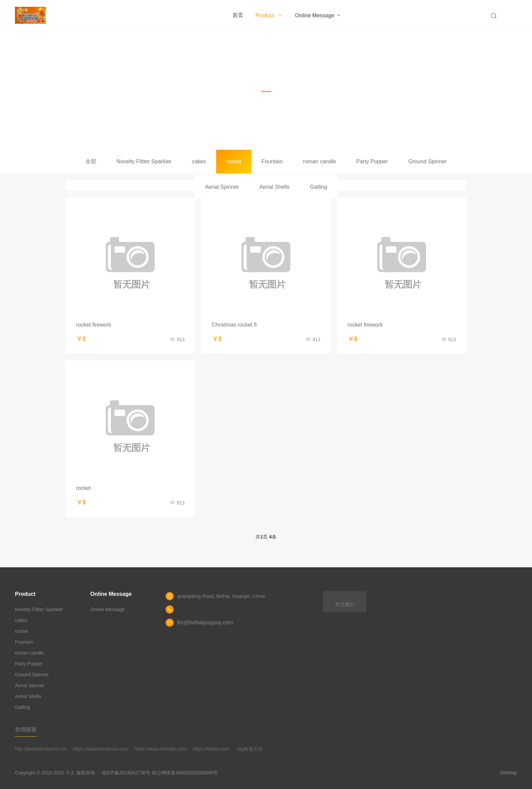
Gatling (318, 187)
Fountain (272, 161)
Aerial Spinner (222, 187)
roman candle (319, 161)
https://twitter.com (211, 749)
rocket (234, 161)
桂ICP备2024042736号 (126, 773)
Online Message (318, 15)
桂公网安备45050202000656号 (185, 773)
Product (269, 15)
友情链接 (26, 729)
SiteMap (508, 773)
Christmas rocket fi (234, 325)
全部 (91, 161)
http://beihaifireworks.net (41, 749)
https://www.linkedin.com (160, 749)
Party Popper (372, 161)
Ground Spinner (427, 161)
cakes (199, 161)
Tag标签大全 (250, 749)
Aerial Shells (274, 187)
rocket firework (94, 325)
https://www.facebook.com (101, 749)
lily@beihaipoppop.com (205, 622)
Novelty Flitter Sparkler (144, 161)
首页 (238, 15)
